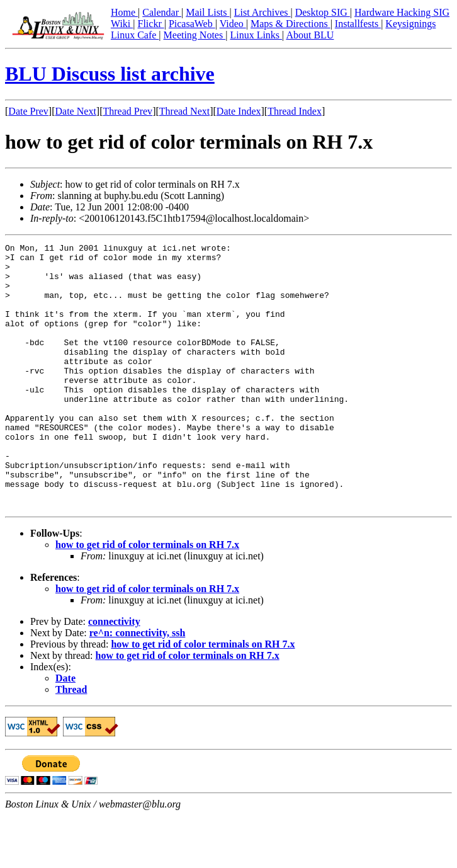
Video (233, 24)
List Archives (262, 12)
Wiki (122, 24)
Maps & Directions (291, 24)
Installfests (358, 24)
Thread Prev (127, 111)
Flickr (150, 24)
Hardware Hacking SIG (402, 12)
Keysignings (410, 24)
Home (124, 12)
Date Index (239, 111)
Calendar (162, 12)
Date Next (76, 111)
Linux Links (256, 35)
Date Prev (28, 111)
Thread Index (295, 111)
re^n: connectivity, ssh (138, 686)
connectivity (114, 674)
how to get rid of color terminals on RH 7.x (147, 597)
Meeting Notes (195, 35)
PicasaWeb (192, 24)
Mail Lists (207, 12)
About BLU (310, 35)
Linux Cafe (135, 35)
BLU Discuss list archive (110, 74)
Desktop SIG (323, 12)
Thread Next (184, 111)
